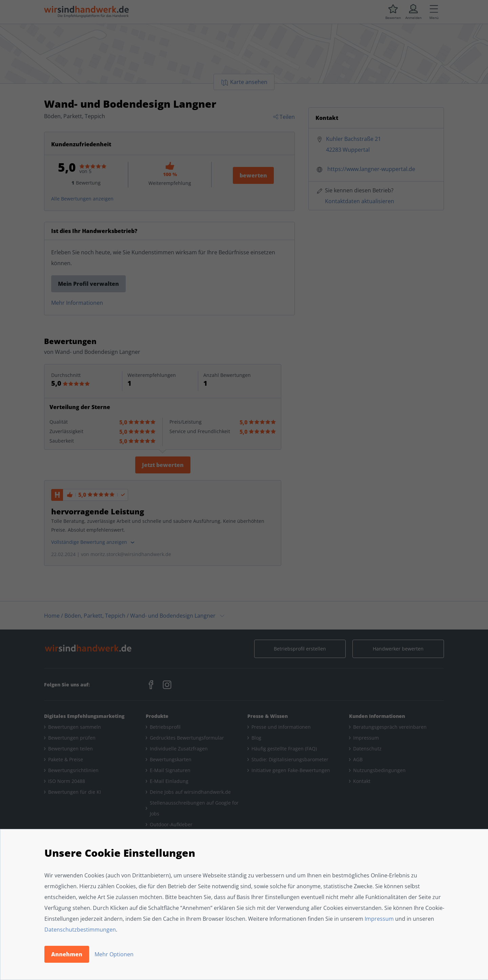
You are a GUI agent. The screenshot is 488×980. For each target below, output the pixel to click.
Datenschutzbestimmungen (80, 930)
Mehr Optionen (114, 954)
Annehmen (67, 954)
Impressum (379, 919)
